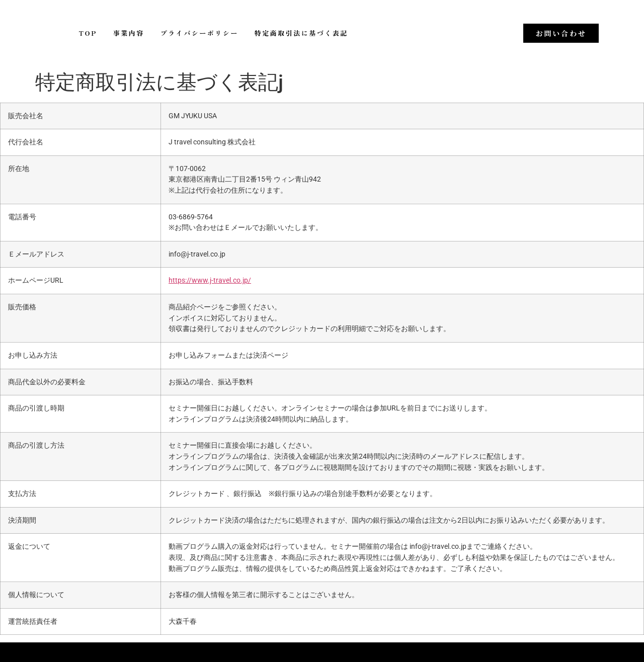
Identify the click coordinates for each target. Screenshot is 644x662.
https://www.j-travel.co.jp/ (210, 280)
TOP (88, 33)
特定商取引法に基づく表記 (301, 33)
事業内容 (129, 33)
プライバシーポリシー (199, 33)
